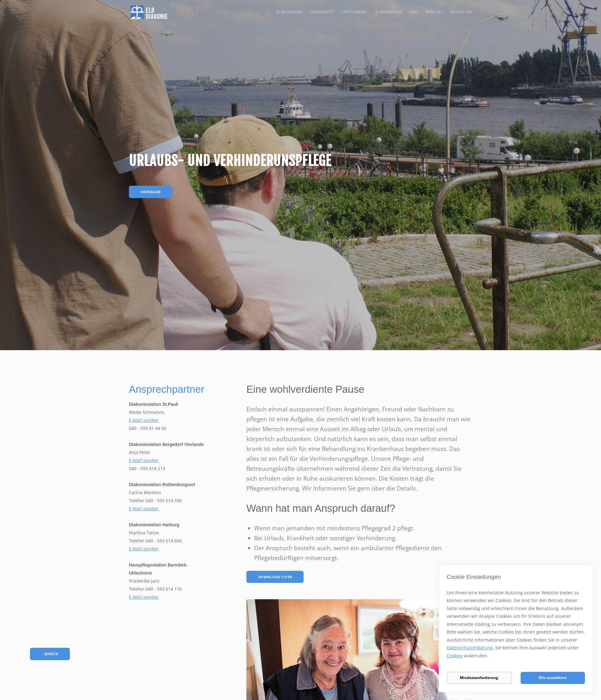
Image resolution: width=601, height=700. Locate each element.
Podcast (435, 12)
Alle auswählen (553, 677)
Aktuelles (461, 12)
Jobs (414, 12)
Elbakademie (389, 12)
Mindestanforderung (479, 677)
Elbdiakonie (290, 12)
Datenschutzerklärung (487, 652)
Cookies (467, 660)
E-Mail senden (144, 420)
